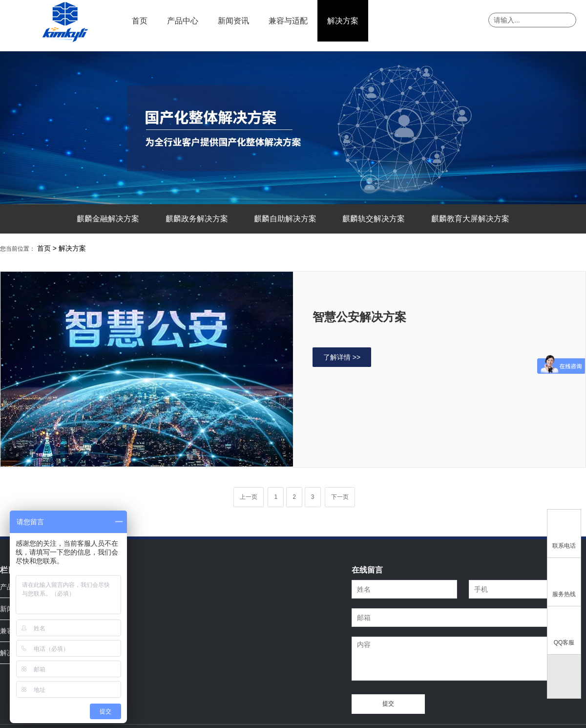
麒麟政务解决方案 (197, 219)
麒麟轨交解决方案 (374, 219)
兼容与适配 (288, 21)
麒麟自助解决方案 (285, 219)
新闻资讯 (233, 21)
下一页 (340, 497)
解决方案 (343, 21)
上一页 (249, 497)
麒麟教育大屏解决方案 (470, 219)
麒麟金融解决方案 (108, 219)
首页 (140, 21)
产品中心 (183, 21)
